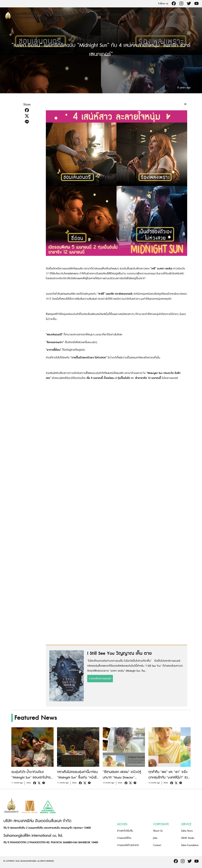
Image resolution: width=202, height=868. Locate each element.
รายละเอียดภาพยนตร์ (100, 679)
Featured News (139, 15)
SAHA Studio (188, 838)
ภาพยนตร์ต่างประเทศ (128, 845)
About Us (158, 831)
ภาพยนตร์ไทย (124, 838)
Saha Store (164, 15)
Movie (87, 15)
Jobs (181, 15)
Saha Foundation (190, 845)
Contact (157, 845)
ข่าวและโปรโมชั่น (125, 831)
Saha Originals (110, 15)
